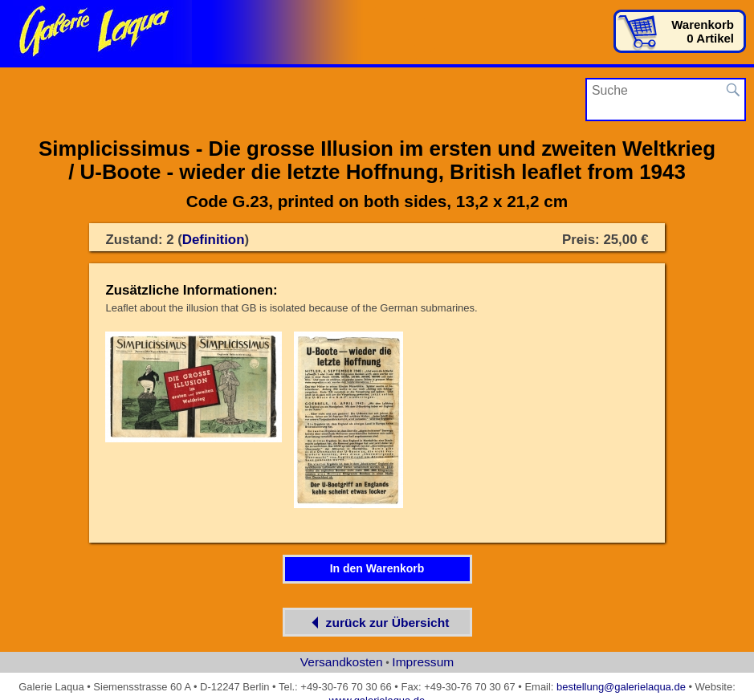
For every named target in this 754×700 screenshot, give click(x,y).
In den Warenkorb (377, 568)
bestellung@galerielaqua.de (621, 687)
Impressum (423, 662)
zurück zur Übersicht (377, 623)
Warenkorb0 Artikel (703, 31)
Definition (214, 240)
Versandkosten (342, 662)
